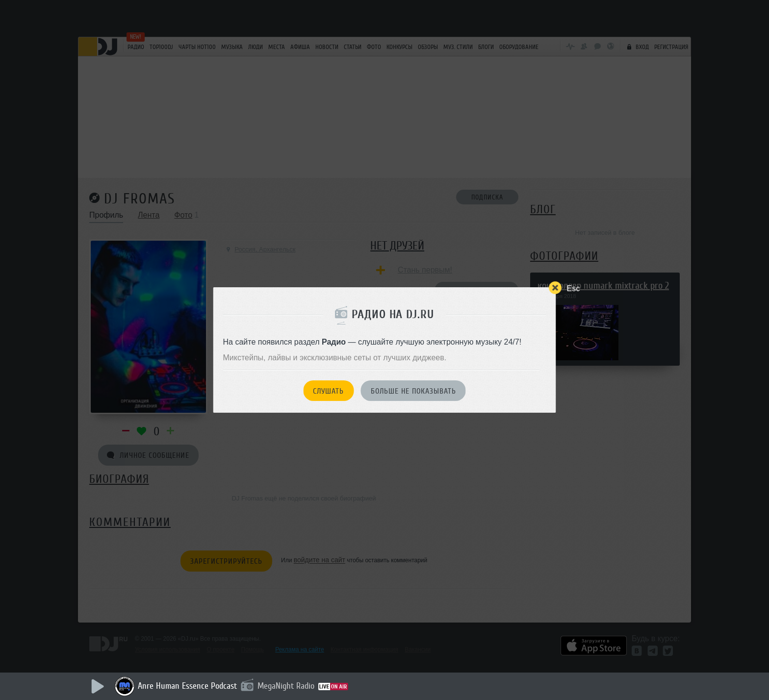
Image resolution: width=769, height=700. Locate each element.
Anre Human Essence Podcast (187, 686)
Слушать (328, 391)
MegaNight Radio (286, 686)
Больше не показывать (413, 391)
